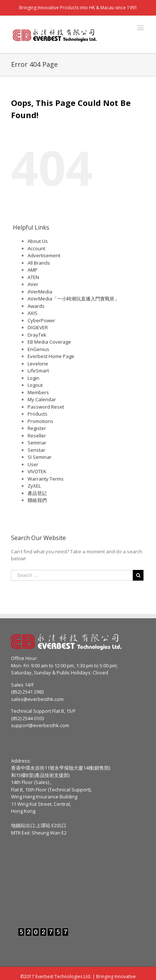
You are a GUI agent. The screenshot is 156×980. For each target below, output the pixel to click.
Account (36, 248)
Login (33, 378)
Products (38, 414)
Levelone (38, 364)
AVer (33, 284)
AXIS (33, 313)
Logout (35, 385)
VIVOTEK (37, 471)
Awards (36, 306)
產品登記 (37, 493)
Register (37, 428)
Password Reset (46, 407)
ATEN (33, 277)
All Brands (39, 263)
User (33, 464)
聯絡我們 (37, 500)
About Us (38, 241)
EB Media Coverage (49, 342)
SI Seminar (40, 457)
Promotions (40, 421)
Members (38, 392)
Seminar (37, 443)
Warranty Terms (46, 479)
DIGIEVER (38, 327)
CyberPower (41, 320)
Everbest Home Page (51, 356)
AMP (33, 270)
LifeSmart (38, 371)
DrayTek (37, 335)
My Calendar (42, 399)
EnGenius (38, 349)
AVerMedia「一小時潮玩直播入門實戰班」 (73, 299)
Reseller (37, 436)
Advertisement (44, 255)
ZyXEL (34, 486)
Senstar (36, 450)
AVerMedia (40, 292)
